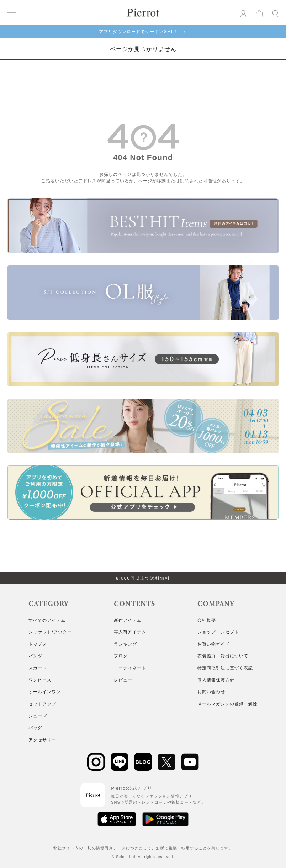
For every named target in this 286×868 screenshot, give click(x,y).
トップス (38, 644)
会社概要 (207, 620)
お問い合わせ (211, 692)
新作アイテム (128, 620)
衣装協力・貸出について (223, 656)
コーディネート (130, 668)
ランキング (125, 644)
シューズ (38, 716)
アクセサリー (42, 740)
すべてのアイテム (47, 620)
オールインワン (45, 692)
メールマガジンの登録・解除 (227, 704)
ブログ (121, 656)
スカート (38, 668)
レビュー (123, 680)
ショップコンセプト (218, 632)
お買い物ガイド (214, 644)
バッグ (35, 728)
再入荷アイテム (130, 632)
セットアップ (42, 704)
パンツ (35, 656)
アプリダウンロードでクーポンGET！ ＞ (143, 32)
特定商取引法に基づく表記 (225, 668)
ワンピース (40, 680)
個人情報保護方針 (216, 680)
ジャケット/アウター (50, 632)
